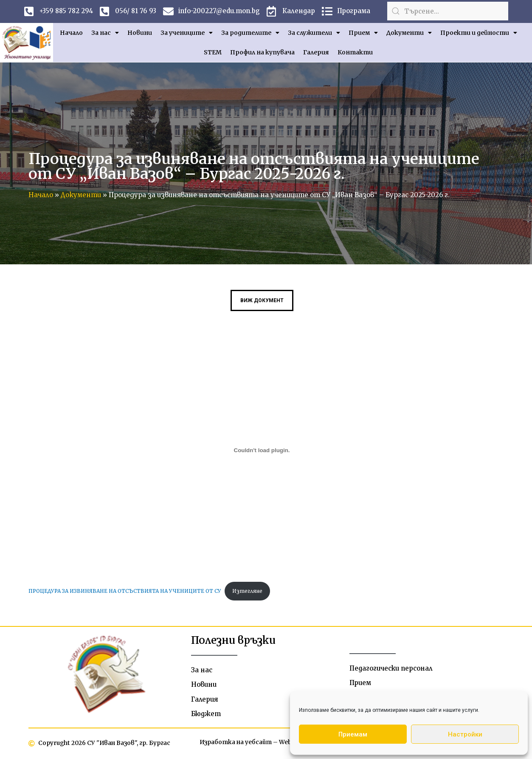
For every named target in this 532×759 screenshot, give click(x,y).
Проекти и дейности (479, 33)
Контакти (355, 52)
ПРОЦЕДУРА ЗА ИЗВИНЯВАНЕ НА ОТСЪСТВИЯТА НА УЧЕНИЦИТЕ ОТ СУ (126, 591)
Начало (71, 33)
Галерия (316, 52)
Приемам (353, 734)
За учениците (187, 33)
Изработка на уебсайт (235, 743)
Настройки (465, 734)
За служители (314, 33)
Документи (409, 33)
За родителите (250, 33)
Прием (363, 33)
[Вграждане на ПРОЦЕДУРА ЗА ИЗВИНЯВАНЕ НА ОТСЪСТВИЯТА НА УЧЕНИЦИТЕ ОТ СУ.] (262, 450)
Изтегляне (249, 591)
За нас (105, 33)
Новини (140, 33)
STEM (213, 52)
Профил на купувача (262, 52)
